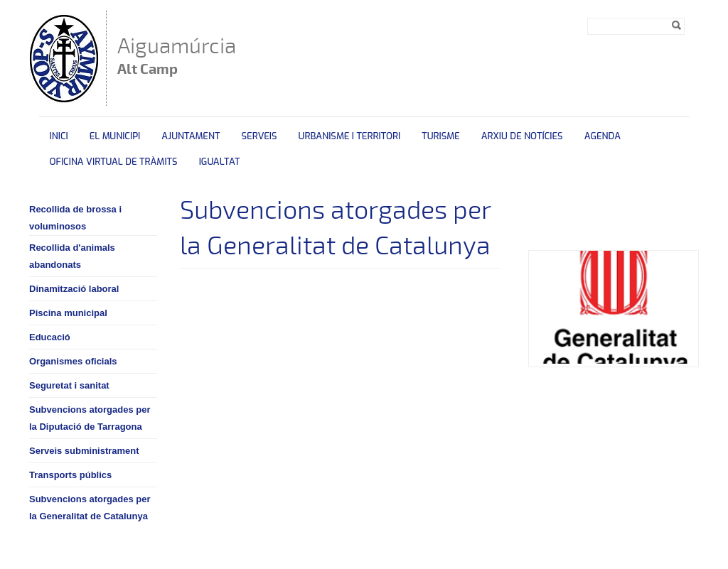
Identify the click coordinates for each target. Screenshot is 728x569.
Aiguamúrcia (177, 57)
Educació (50, 337)
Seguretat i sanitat (69, 385)
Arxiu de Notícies (522, 136)
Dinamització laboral (74, 289)
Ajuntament (191, 136)
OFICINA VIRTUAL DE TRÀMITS (114, 162)
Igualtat (220, 162)
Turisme (441, 136)
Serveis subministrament (84, 451)
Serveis (259, 136)
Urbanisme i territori (350, 136)
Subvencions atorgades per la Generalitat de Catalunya (90, 508)
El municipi (115, 136)
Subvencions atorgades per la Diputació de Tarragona (90, 418)
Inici (59, 136)
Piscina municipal (68, 313)
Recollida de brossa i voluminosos (75, 218)
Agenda (603, 136)
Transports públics (70, 475)
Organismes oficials (73, 361)
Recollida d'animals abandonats (72, 256)
